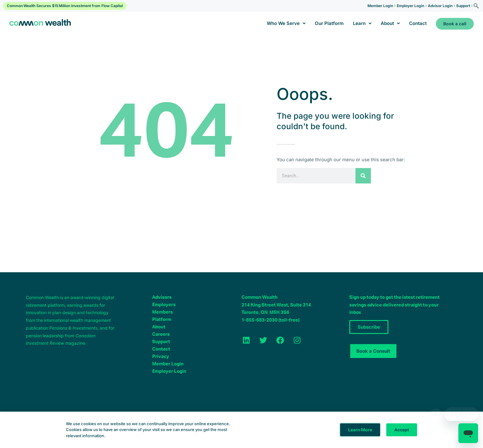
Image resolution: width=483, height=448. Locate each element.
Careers (161, 334)
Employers (164, 305)
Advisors (162, 297)
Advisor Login (440, 6)
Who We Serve (286, 23)
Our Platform (329, 23)
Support (463, 6)
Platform (162, 320)
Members (162, 312)
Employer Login (410, 6)
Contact (418, 23)
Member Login (380, 6)
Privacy (161, 357)
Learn (362, 23)
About (390, 23)
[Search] (363, 176)
